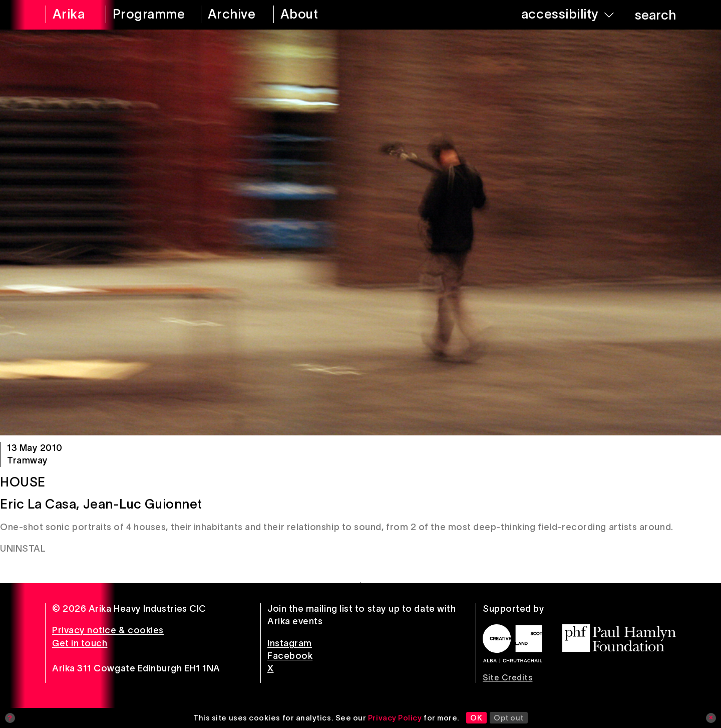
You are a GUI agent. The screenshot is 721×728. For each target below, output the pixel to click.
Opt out (509, 718)
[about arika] (313, 15)
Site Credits (507, 677)
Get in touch (80, 643)
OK (476, 718)
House (23, 482)
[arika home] (69, 15)
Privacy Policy (395, 718)
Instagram (290, 643)
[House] (360, 232)
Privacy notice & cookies (108, 630)
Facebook (290, 656)
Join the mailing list (310, 609)
